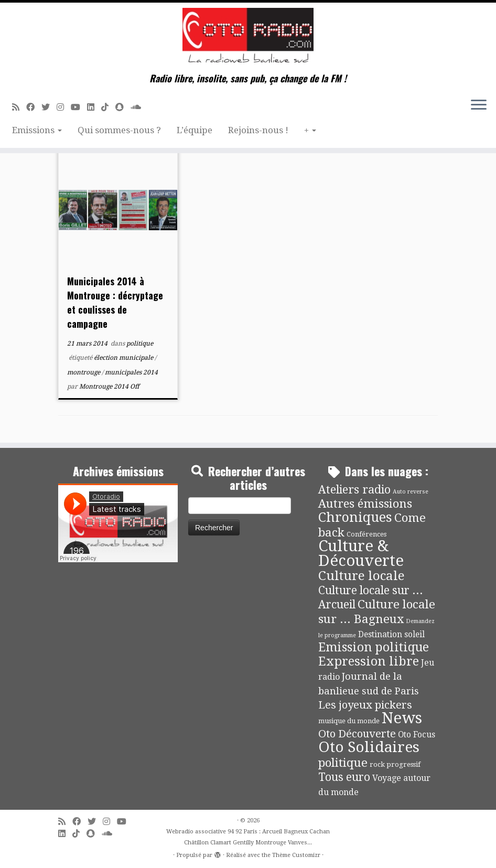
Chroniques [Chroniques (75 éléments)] (355, 517)
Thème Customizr (296, 855)
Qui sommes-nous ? (119, 130)
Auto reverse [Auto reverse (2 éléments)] (411, 492)
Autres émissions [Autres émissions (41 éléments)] (365, 503)
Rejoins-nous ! (258, 130)
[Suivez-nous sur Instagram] (64, 107)
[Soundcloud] (139, 107)
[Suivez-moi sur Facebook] (34, 107)
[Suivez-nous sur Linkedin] (94, 107)
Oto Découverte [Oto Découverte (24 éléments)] (357, 734)
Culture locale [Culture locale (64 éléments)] (362, 576)
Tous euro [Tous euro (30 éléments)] (344, 777)
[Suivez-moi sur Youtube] (79, 107)
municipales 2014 (131, 372)
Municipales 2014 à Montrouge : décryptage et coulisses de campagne (115, 302)
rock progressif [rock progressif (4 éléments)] (395, 764)
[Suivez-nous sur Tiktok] (108, 107)
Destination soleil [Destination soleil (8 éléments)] (391, 635)
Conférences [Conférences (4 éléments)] (366, 534)
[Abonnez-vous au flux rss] (19, 107)
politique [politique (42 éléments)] (343, 763)
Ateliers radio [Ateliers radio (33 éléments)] (354, 490)
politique (140, 344)
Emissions (37, 130)
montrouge (84, 372)
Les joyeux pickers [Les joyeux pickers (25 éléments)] (365, 705)
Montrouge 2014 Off (109, 387)
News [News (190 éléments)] (402, 718)
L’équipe (195, 130)
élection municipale (124, 358)
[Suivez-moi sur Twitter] (49, 107)
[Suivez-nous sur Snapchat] (123, 107)
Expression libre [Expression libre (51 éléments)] (369, 661)
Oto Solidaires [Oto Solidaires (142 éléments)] (369, 747)
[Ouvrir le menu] (479, 105)
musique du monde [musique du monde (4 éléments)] (349, 721)
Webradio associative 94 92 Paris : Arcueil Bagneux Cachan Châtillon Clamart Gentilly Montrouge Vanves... (248, 837)
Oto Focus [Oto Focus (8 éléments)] (417, 735)
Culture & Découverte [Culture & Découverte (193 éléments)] (361, 553)
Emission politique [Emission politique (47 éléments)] (374, 647)
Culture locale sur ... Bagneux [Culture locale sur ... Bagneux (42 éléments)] (377, 611)
